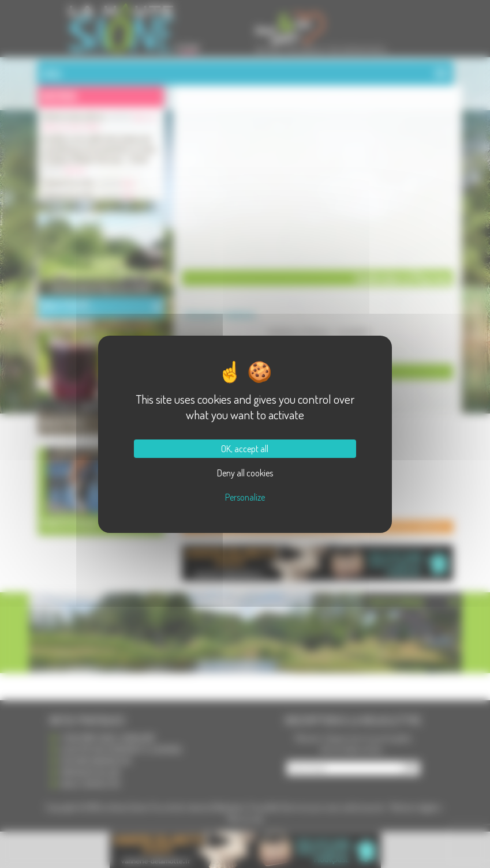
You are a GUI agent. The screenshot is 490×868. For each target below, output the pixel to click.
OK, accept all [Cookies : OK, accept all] (245, 449)
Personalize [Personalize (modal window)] (245, 497)
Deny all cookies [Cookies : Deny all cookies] (245, 473)
